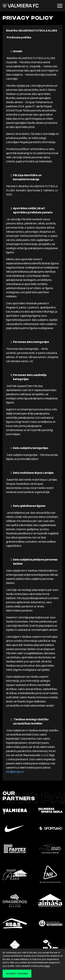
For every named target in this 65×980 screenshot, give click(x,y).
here (47, 966)
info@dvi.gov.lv (15, 772)
